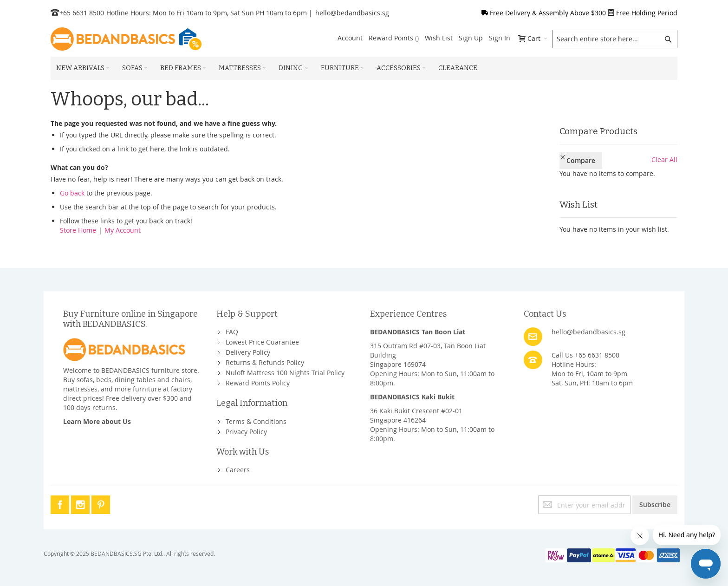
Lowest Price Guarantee (262, 342)
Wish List (439, 38)
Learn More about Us (97, 421)
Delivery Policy (248, 352)
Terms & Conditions (256, 421)
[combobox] (615, 39)
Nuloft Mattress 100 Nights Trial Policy (285, 373)
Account (350, 38)
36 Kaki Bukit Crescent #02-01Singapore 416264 (416, 415)
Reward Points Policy (258, 383)
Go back (72, 193)
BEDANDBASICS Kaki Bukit (412, 397)
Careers (238, 470)
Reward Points (394, 38)
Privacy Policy (246, 432)
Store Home (78, 230)
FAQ (232, 332)
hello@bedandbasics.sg (352, 13)
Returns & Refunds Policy (265, 362)
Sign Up (471, 38)
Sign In (500, 38)
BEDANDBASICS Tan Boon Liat (418, 332)
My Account (123, 230)
